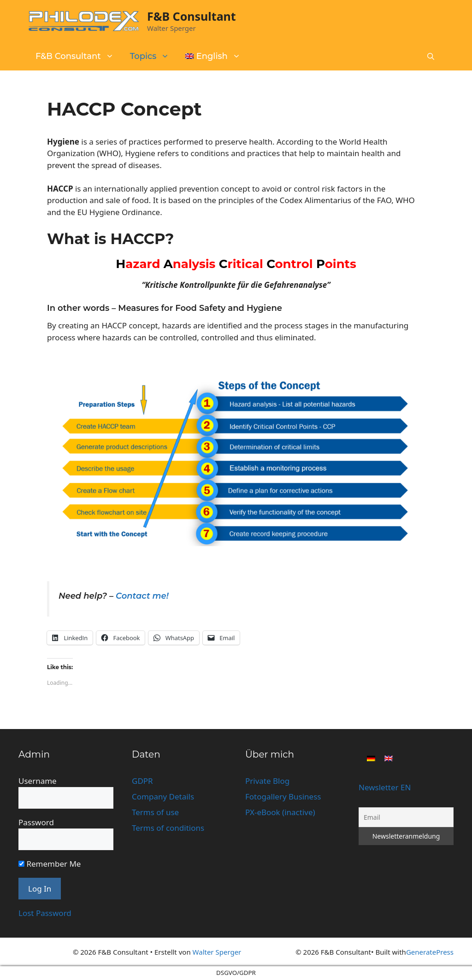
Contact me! (142, 596)
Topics (154, 56)
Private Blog (267, 781)
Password (36, 822)
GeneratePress (430, 952)
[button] (431, 57)
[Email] (406, 817)
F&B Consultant (192, 16)
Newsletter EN (385, 787)
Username (38, 781)
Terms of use (155, 812)
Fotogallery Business (283, 796)
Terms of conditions (168, 828)
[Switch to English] (389, 758)
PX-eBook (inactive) (280, 812)
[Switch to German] (371, 758)
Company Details (163, 796)
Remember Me (50, 864)
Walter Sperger (217, 952)
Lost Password (45, 913)
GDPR (142, 781)
